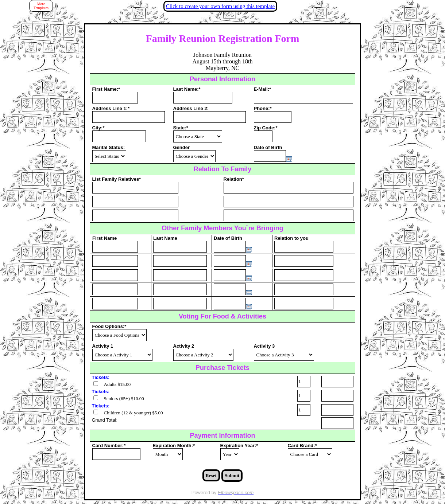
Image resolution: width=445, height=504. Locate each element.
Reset (211, 475)
